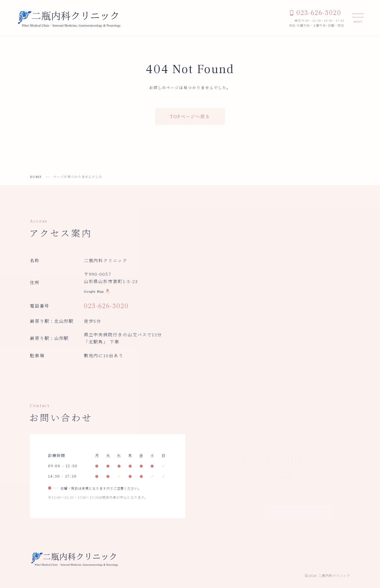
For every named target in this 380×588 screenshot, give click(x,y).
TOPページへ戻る (190, 116)
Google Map (97, 292)
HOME (36, 176)
